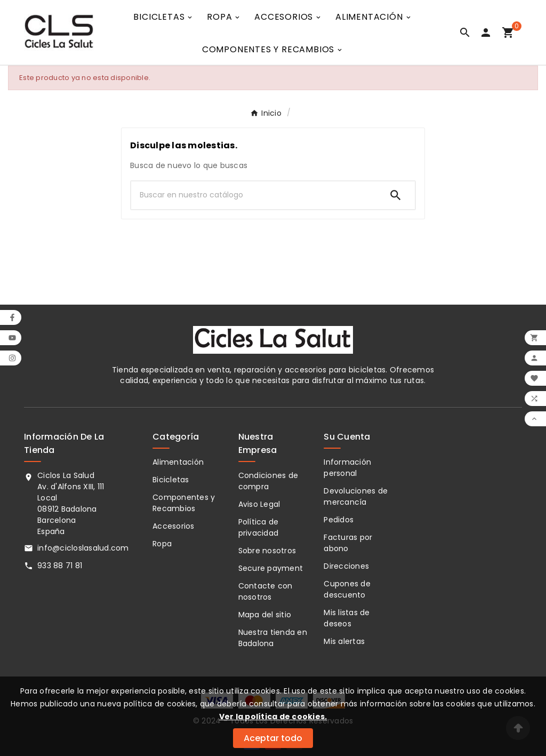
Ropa (162, 544)
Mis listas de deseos (347, 618)
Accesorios (174, 526)
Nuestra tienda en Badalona (273, 638)
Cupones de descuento (347, 589)
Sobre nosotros (267, 551)
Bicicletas (171, 480)
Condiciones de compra (268, 481)
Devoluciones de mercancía (356, 496)
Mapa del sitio (265, 615)
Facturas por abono (348, 543)
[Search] (396, 195)
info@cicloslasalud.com (83, 548)
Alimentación (178, 462)
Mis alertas (344, 641)
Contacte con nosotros (266, 591)
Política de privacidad (259, 527)
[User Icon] (488, 33)
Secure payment (271, 568)
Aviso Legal (259, 504)
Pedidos (339, 520)
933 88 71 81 (60, 566)
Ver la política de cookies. (273, 717)
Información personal (347, 468)
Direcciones (346, 566)
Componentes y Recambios (184, 503)
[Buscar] (254, 195)
